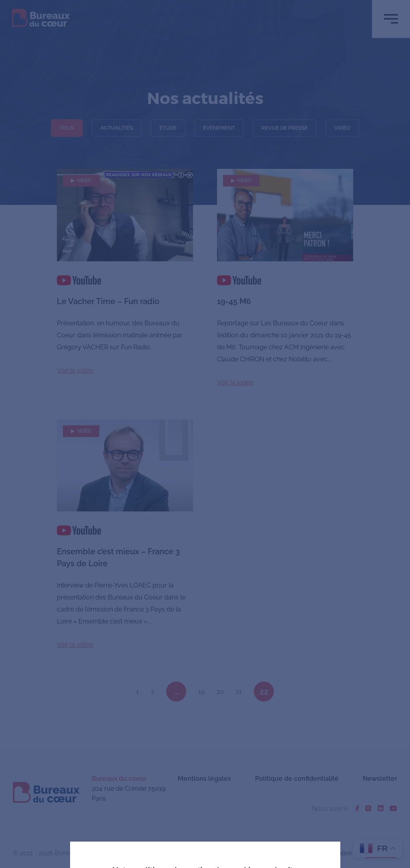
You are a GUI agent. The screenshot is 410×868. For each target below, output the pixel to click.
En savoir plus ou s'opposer (263, 809)
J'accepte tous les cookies (150, 809)
